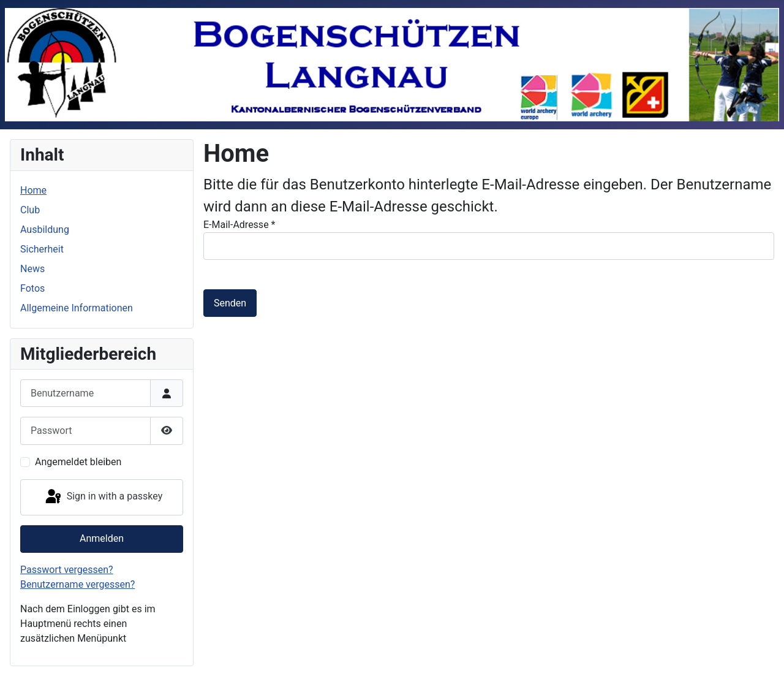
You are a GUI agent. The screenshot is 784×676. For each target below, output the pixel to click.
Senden (230, 303)
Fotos (32, 288)
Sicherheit (42, 249)
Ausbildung (45, 230)
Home (33, 190)
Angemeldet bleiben (78, 462)
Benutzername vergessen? (77, 584)
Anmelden (102, 538)
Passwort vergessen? (67, 570)
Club (30, 210)
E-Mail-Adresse (239, 225)
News (32, 269)
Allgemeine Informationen (77, 308)
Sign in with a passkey (103, 497)
